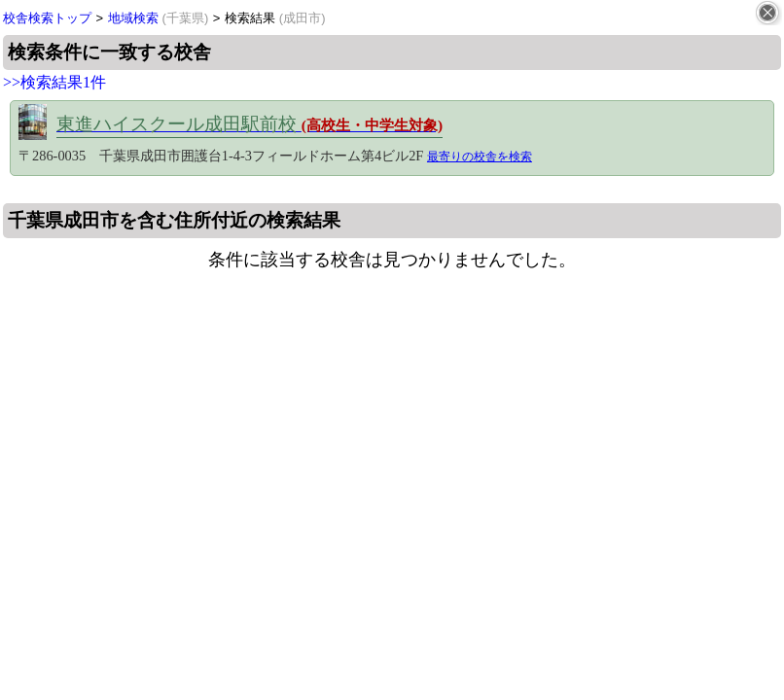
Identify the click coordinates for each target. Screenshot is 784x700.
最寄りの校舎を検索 (480, 157)
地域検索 (159, 18)
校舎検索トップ (47, 18)
